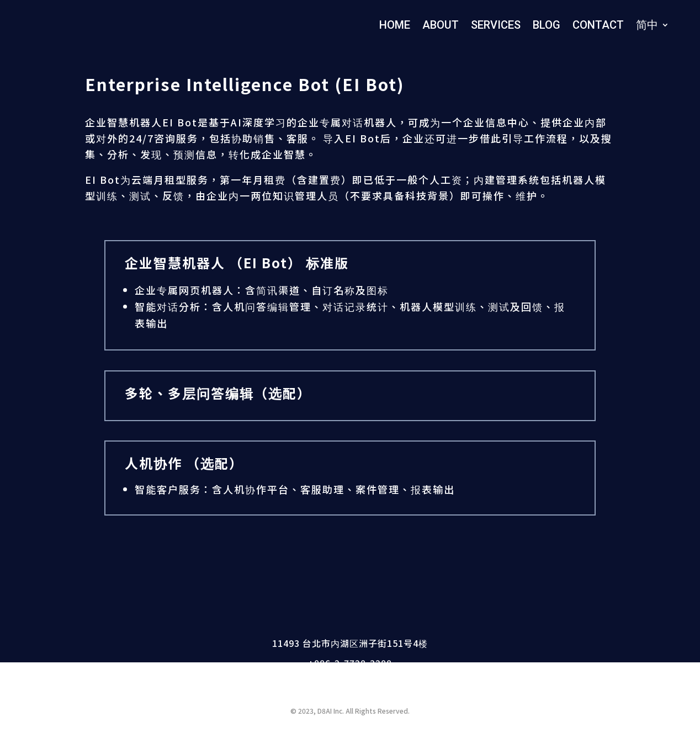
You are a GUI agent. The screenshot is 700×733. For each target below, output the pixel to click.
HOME (395, 25)
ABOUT (441, 25)
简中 (647, 25)
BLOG (547, 25)
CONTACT (598, 25)
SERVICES (496, 25)
